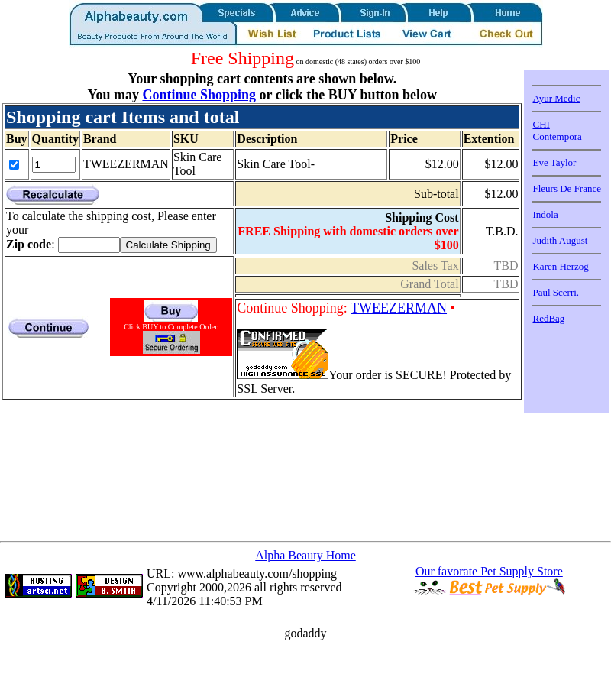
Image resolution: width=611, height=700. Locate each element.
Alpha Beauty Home (305, 555)
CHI (541, 124)
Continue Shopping (199, 95)
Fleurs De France (567, 188)
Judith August (560, 240)
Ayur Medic (556, 98)
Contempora (557, 136)
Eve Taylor (554, 162)
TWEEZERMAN (399, 308)
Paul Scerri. (556, 292)
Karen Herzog (560, 266)
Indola (545, 214)
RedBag (548, 318)
